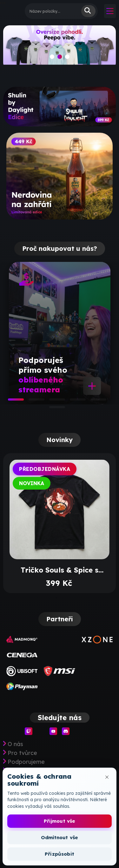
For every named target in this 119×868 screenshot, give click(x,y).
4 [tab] (73, 402)
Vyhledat (88, 11)
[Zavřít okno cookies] (107, 777)
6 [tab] (52, 409)
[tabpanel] (60, 333)
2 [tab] (32, 402)
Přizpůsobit (60, 854)
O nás (15, 744)
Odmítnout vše (60, 837)
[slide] (60, 47)
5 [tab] (94, 402)
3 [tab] (52, 402)
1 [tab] (11, 402)
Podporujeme (26, 762)
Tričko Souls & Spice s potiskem (60, 570)
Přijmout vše (60, 821)
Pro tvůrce (22, 753)
